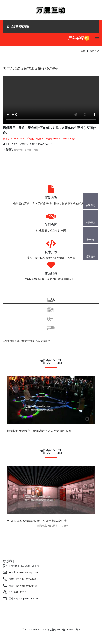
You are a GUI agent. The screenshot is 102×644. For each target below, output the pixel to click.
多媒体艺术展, (32, 150)
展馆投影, (19, 150)
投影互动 (94, 51)
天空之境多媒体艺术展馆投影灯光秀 (31, 69)
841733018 (20, 592)
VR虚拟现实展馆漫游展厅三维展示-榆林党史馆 (37, 521)
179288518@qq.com (28, 573)
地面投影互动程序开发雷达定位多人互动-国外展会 (39, 431)
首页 (83, 51)
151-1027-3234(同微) (27, 579)
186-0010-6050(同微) (27, 586)
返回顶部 (90, 257)
